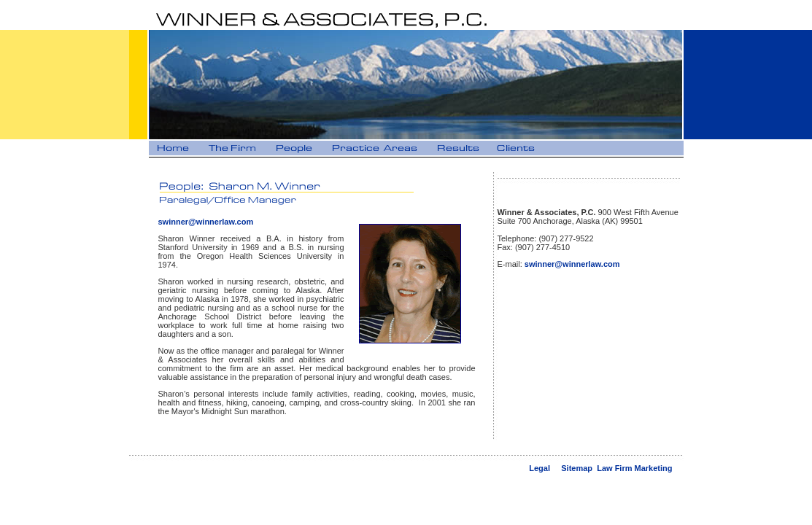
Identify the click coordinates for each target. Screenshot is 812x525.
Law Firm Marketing (634, 468)
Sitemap (577, 468)
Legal (540, 468)
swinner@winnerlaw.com (206, 222)
